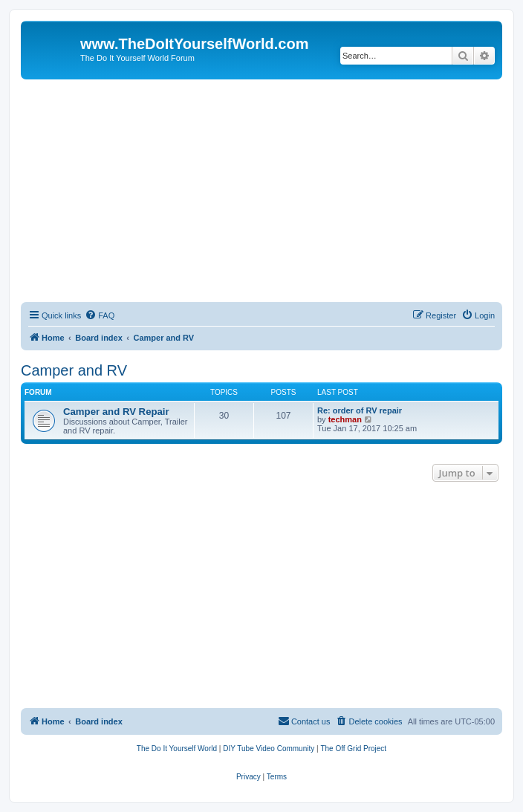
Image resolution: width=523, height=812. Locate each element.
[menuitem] (100, 315)
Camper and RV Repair (116, 412)
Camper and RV (74, 370)
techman (345, 419)
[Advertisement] (261, 191)
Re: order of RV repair (360, 410)
